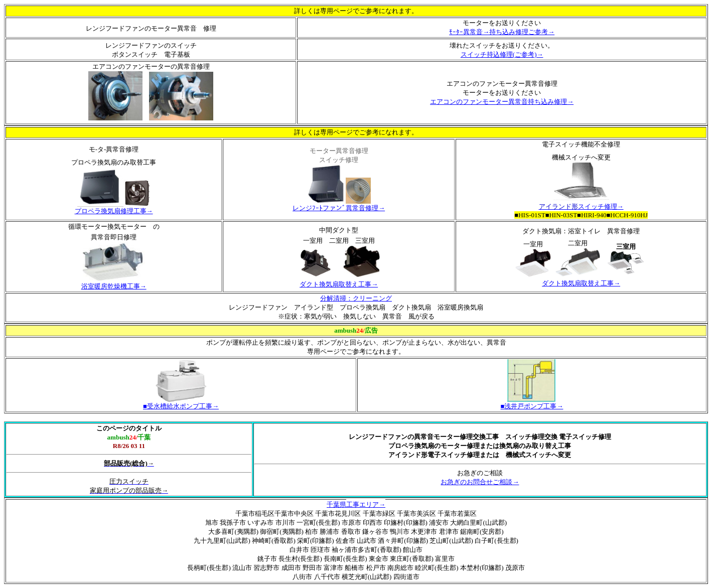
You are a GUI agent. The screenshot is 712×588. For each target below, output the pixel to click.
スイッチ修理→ (598, 206)
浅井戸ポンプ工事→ (532, 406)
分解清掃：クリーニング (356, 298)
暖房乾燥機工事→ (120, 286)
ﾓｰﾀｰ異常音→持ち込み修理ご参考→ (502, 32)
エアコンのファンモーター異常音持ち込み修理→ (502, 102)
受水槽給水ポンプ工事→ (181, 406)
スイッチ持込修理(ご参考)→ (502, 54)
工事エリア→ (366, 504)
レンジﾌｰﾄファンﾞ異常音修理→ (339, 208)
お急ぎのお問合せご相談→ (480, 482)
